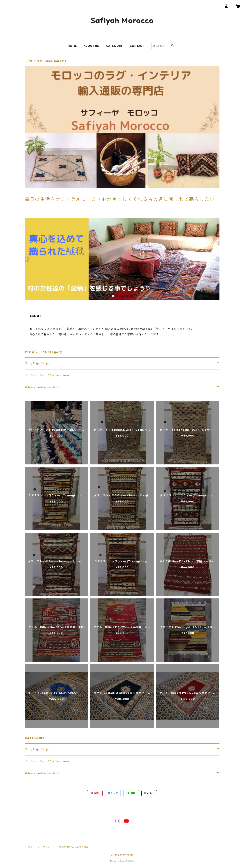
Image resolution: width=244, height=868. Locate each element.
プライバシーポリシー (40, 847)
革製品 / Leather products (42, 387)
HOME (72, 46)
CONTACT (137, 46)
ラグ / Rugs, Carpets (38, 363)
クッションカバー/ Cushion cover (47, 375)
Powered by (122, 861)
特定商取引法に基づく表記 (74, 847)
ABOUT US (91, 46)
